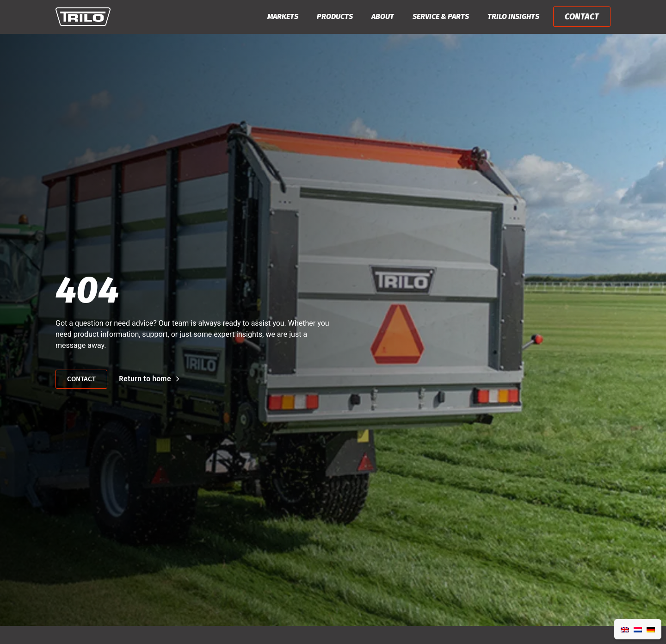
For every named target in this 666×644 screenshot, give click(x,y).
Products (335, 16)
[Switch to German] (651, 629)
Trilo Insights (513, 16)
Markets (283, 16)
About (383, 16)
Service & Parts (441, 16)
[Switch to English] (625, 629)
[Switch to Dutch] (638, 629)
